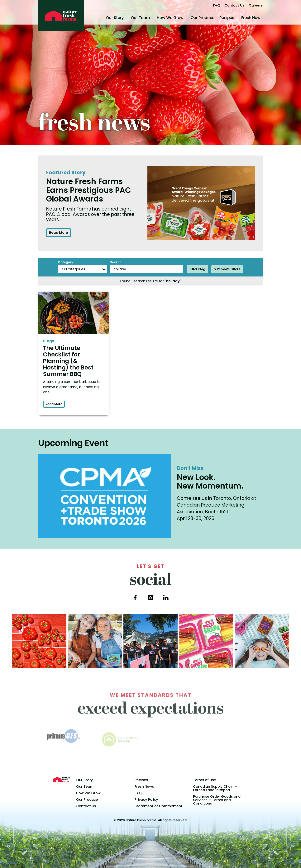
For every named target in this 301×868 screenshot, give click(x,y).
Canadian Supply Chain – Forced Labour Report (215, 788)
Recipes (227, 18)
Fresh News (252, 18)
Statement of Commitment (158, 806)
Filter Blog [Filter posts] (197, 269)
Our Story (115, 18)
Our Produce (203, 18)
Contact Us (234, 5)
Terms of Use (205, 780)
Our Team (140, 18)
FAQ (217, 5)
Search (116, 262)
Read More (59, 232)
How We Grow (170, 18)
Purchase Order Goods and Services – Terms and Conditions (217, 800)
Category (66, 262)
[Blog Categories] (83, 269)
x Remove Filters (227, 269)
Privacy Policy (146, 799)
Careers (256, 5)
